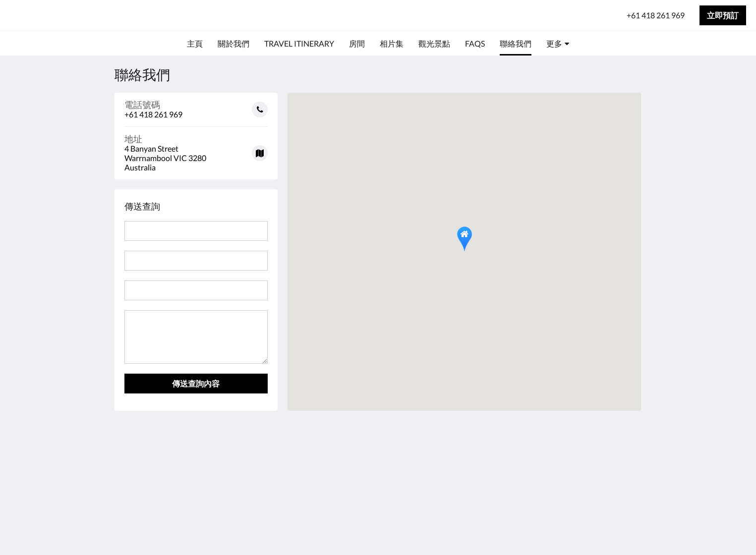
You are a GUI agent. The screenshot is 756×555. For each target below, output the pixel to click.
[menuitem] (195, 44)
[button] (465, 239)
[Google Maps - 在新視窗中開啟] (196, 149)
